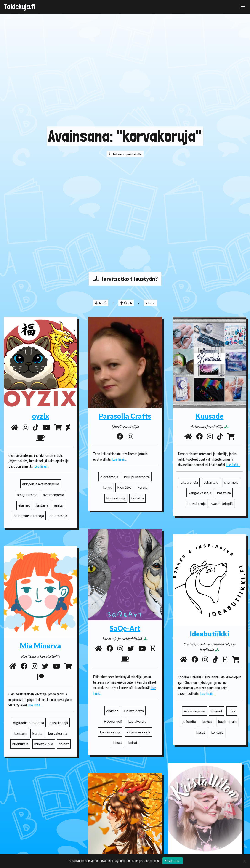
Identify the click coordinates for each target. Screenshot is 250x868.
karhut (207, 721)
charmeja (231, 482)
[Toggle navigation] (243, 7)
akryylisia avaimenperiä (41, 484)
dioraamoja (109, 477)
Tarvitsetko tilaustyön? (125, 279)
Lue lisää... (41, 466)
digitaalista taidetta (28, 715)
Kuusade (209, 416)
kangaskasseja (200, 493)
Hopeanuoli (113, 721)
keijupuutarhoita (137, 477)
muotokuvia (44, 737)
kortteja (217, 732)
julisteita (189, 721)
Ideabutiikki (210, 634)
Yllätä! (150, 303)
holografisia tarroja (29, 516)
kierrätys (124, 487)
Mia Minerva (40, 638)
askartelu (211, 482)
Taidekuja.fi (20, 7)
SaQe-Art (125, 628)
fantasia (42, 505)
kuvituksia (20, 737)
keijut (107, 487)
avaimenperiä (53, 495)
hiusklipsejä (59, 715)
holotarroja (58, 516)
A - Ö (101, 303)
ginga (58, 505)
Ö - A (126, 303)
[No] (244, 861)
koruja (142, 487)
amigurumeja (27, 495)
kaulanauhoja (110, 732)
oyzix (41, 416)
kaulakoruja (137, 721)
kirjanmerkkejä (138, 732)
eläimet (24, 505)
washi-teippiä (222, 503)
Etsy (232, 711)
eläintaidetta (134, 711)
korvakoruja (116, 498)
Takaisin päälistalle (125, 154)
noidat (64, 737)
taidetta (137, 498)
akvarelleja (189, 482)
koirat (133, 742)
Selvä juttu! (173, 861)
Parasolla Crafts (125, 416)
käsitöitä (224, 493)
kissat (117, 742)
